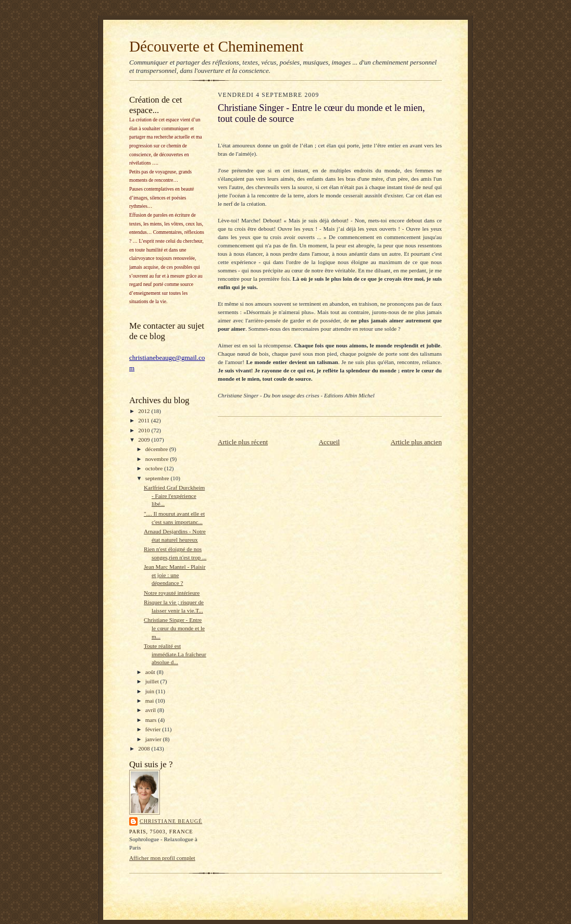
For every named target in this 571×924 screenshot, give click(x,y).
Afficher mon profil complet (162, 858)
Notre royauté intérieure (172, 593)
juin (151, 691)
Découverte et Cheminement (216, 46)
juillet (153, 681)
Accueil (329, 442)
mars (152, 720)
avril (151, 710)
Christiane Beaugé (171, 821)
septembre (158, 478)
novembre (158, 459)
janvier (154, 739)
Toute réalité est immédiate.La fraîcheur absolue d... (175, 654)
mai (151, 701)
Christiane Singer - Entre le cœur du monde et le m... (174, 628)
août (151, 672)
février (154, 729)
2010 (145, 430)
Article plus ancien (416, 442)
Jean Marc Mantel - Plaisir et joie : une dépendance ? (175, 575)
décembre (157, 449)
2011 (145, 420)
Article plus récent (243, 442)
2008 (145, 748)
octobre (155, 468)
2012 (145, 411)
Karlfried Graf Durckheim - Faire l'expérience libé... (174, 496)
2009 (145, 440)
